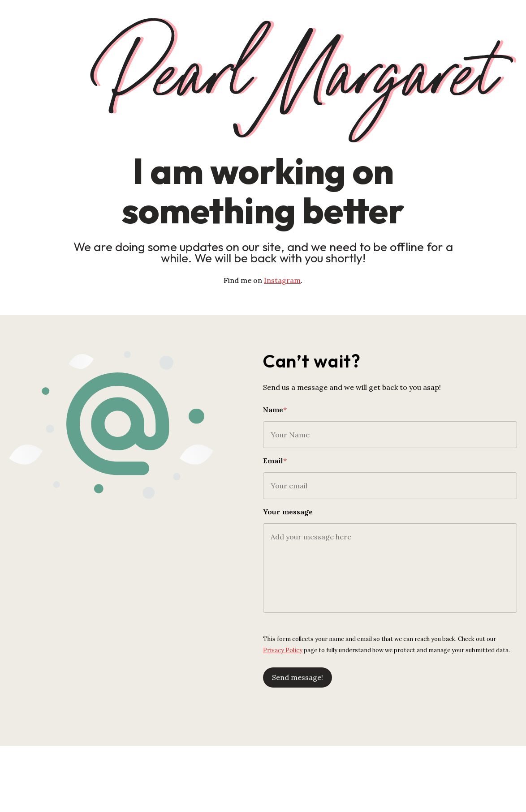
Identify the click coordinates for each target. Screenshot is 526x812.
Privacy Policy (283, 650)
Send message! (297, 677)
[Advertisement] (263, 772)
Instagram (282, 280)
